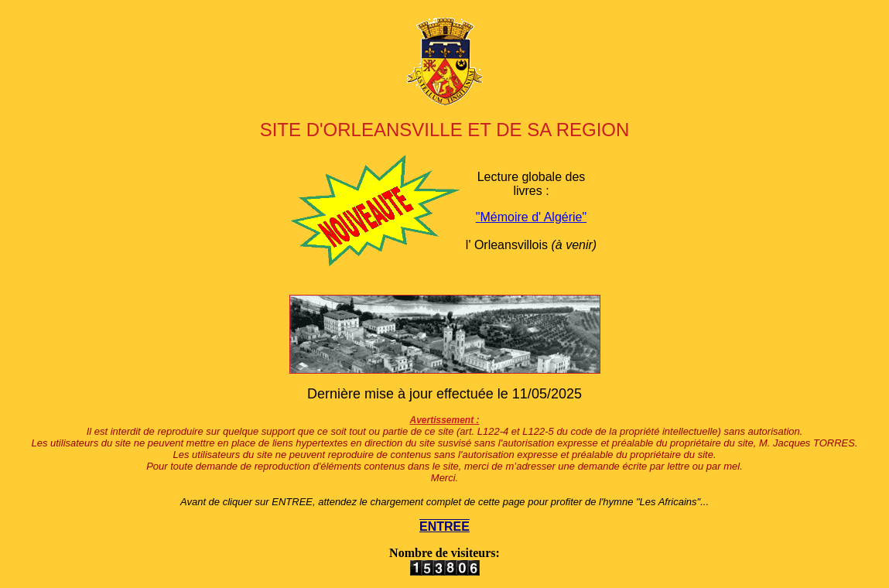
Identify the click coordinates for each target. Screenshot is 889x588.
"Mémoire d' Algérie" (531, 217)
